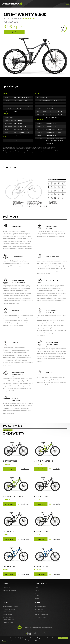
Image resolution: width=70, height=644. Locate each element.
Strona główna (8, 19)
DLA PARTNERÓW (40, 612)
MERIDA (37, 588)
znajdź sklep (14, 32)
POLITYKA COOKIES (40, 617)
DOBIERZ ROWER (7, 614)
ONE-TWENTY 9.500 (41, 531)
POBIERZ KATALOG (8, 622)
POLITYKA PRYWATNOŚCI (42, 614)
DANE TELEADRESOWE (41, 607)
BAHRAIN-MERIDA (8, 617)
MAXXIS (37, 590)
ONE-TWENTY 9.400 (10, 566)
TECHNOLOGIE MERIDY (9, 609)
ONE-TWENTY (13, 433)
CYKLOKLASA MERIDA (9, 620)
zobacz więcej (9, 469)
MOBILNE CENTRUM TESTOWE (11, 607)
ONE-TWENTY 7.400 (41, 566)
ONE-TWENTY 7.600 (41, 496)
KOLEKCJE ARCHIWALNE (9, 590)
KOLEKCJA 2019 (7, 588)
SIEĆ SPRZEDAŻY (40, 609)
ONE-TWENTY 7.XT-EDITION (13, 496)
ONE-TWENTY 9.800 (10, 461)
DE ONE (37, 596)
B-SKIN (37, 598)
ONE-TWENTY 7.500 (10, 531)
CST (36, 593)
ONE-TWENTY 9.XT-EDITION (44, 461)
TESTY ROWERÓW (8, 612)
